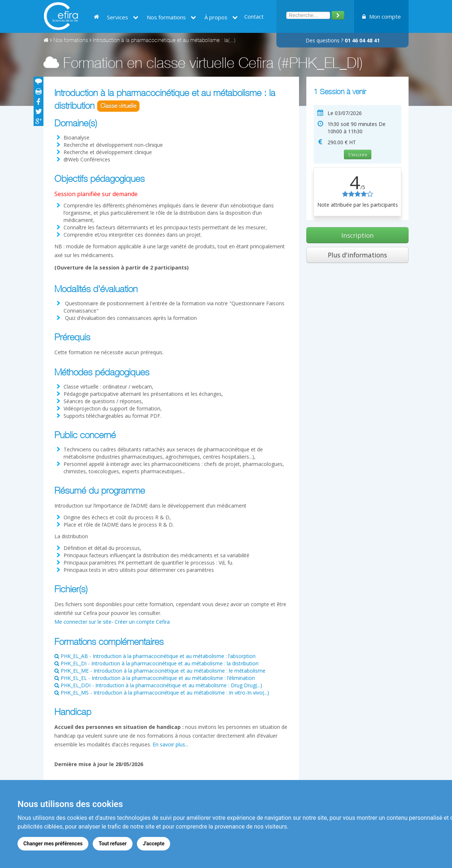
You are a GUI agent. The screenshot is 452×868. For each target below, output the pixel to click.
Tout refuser (113, 844)
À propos (221, 17)
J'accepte (154, 844)
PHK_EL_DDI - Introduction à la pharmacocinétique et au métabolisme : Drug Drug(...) (158, 685)
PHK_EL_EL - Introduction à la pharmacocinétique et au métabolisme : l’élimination (155, 678)
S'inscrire (358, 154)
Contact (254, 16)
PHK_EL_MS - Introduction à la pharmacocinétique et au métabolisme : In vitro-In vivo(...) (162, 693)
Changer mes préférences (53, 844)
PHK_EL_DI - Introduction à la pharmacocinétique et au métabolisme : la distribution (156, 663)
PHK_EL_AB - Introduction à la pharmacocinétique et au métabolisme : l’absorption (155, 656)
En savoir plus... (171, 744)
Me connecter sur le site (83, 622)
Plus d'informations (357, 255)
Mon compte (382, 16)
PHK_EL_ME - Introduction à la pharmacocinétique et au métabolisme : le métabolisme (160, 671)
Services (123, 17)
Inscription (358, 235)
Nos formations (171, 17)
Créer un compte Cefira (142, 622)
